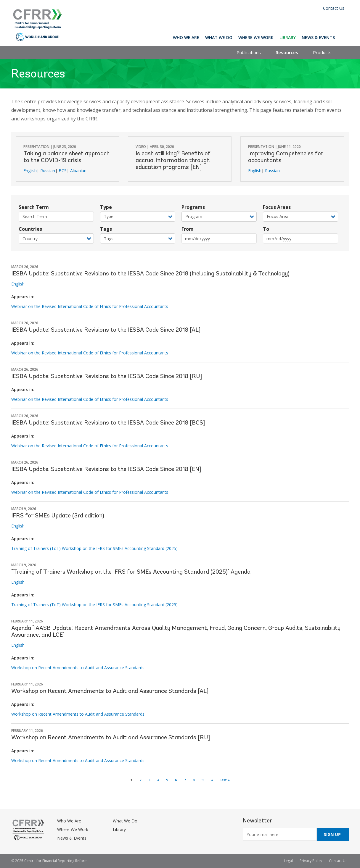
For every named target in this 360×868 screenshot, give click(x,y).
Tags (106, 229)
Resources (287, 52)
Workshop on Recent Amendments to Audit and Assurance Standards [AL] (110, 691)
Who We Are (186, 37)
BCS (63, 171)
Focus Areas (277, 207)
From (188, 229)
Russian (48, 171)
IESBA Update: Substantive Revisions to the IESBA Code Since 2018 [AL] (106, 330)
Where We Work (256, 37)
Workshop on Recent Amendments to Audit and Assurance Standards (78, 668)
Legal (288, 861)
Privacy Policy (311, 861)
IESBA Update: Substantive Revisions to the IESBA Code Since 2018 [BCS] (108, 423)
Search (343, 37)
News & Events (318, 37)
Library (288, 37)
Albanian (78, 171)
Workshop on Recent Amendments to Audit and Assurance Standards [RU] (111, 738)
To (266, 229)
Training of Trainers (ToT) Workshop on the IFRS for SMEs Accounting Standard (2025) (94, 548)
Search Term (34, 207)
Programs (193, 207)
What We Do (219, 37)
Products (322, 52)
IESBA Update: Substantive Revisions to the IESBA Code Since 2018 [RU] (107, 377)
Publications (249, 52)
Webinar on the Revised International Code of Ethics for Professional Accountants (90, 306)
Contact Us (334, 8)
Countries (30, 229)
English (30, 171)
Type (106, 207)
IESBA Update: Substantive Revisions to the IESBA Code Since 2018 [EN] (106, 470)
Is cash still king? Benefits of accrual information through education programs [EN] (173, 161)
